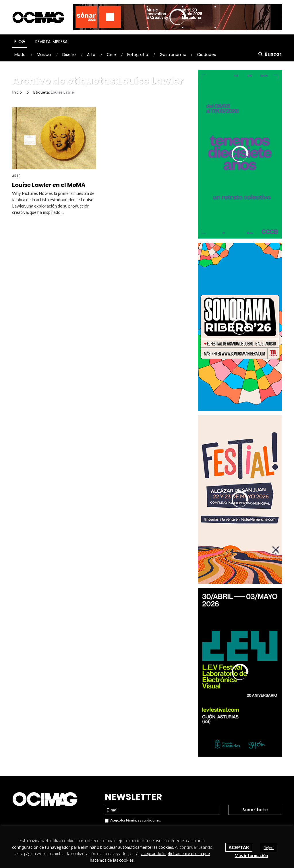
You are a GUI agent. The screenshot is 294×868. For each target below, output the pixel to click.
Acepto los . (133, 820)
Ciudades (206, 55)
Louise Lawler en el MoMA (49, 185)
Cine (111, 55)
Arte (91, 55)
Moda (20, 55)
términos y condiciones (143, 820)
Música (44, 55)
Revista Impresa (51, 42)
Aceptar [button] (239, 847)
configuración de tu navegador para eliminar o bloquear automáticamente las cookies (93, 847)
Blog (20, 42)
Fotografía (138, 55)
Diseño (69, 55)
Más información (251, 855)
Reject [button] (269, 848)
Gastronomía (173, 55)
